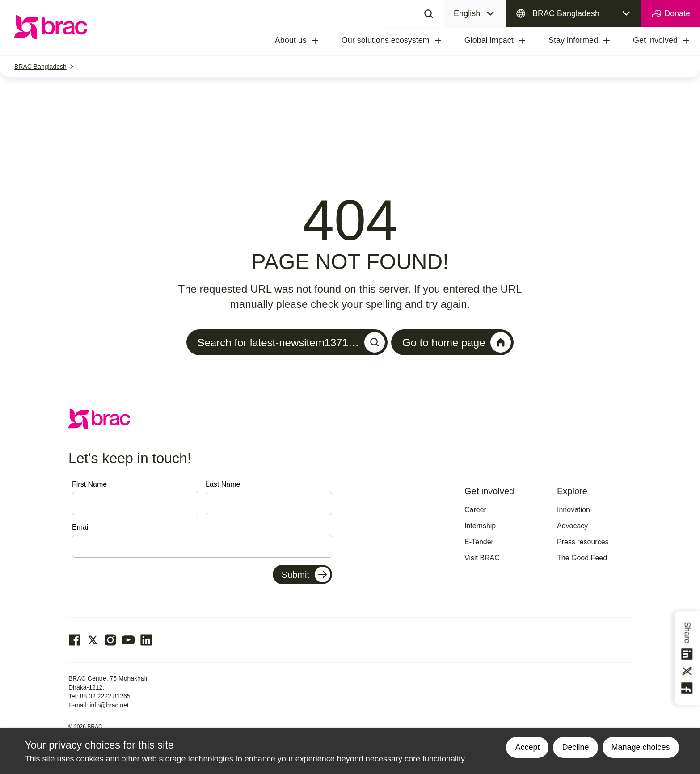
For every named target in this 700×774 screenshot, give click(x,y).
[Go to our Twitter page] (93, 640)
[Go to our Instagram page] (110, 640)
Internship (480, 526)
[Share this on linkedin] (687, 654)
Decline (575, 747)
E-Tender (479, 542)
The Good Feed (582, 558)
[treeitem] (323, 41)
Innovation (573, 510)
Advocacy (572, 526)
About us (291, 40)
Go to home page (457, 342)
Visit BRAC (482, 558)
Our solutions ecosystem (386, 40)
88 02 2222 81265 (105, 696)
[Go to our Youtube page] (128, 640)
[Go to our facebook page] (75, 640)
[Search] (429, 13)
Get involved (655, 40)
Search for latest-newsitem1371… (291, 342)
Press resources (583, 542)
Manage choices (641, 747)
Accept (527, 747)
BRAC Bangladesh (566, 13)
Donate (671, 14)
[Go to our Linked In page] (146, 640)
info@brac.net (109, 705)
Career (475, 510)
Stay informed (573, 40)
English (467, 13)
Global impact (489, 40)
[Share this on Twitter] (687, 671)
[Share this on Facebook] (687, 688)
